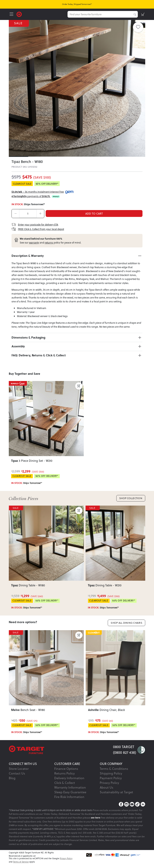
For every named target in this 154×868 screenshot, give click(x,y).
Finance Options (66, 769)
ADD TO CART (94, 214)
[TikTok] (137, 804)
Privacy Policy (109, 783)
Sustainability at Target (116, 792)
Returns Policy (65, 773)
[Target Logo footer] (61, 750)
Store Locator (19, 769)
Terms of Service (21, 862)
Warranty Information (70, 787)
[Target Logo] (19, 14)
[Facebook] (121, 804)
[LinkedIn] (143, 804)
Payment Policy (111, 778)
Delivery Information (69, 778)
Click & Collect (65, 783)
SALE (19, 23)
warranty (34, 243)
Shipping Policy (111, 773)
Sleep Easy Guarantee (70, 792)
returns (49, 243)
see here (95, 818)
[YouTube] (132, 804)
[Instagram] (126, 804)
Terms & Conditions (114, 769)
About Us (106, 787)
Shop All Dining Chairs (126, 623)
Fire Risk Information (69, 797)
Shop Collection (131, 498)
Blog (12, 778)
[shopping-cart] (143, 14)
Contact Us (17, 773)
